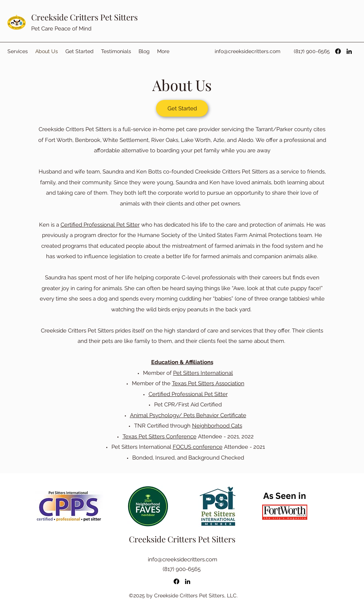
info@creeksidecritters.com (248, 51)
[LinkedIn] (349, 51)
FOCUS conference (198, 447)
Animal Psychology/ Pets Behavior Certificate (188, 415)
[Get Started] (182, 108)
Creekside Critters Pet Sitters (84, 17)
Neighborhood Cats (217, 426)
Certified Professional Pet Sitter (100, 225)
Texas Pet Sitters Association (208, 383)
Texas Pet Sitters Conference (160, 437)
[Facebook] (338, 51)
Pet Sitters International (203, 373)
